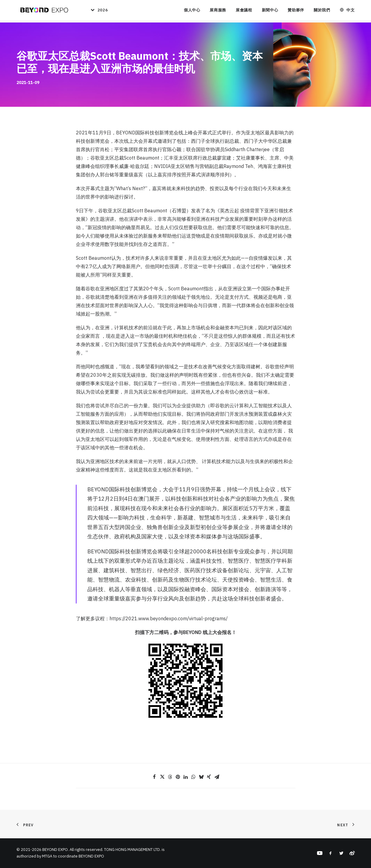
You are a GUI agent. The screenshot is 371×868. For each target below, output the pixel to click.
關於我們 (322, 12)
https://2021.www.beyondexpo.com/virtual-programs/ (169, 618)
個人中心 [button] (192, 12)
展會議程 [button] (244, 12)
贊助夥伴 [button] (296, 12)
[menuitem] (96, 11)
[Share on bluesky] (201, 777)
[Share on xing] (209, 777)
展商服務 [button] (218, 12)
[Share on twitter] (162, 777)
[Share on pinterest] (178, 777)
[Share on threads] (170, 777)
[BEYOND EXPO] (43, 11)
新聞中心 (270, 12)
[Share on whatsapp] (193, 777)
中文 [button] (350, 12)
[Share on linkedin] (186, 777)
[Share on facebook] (154, 777)
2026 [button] (102, 12)
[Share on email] (217, 777)
